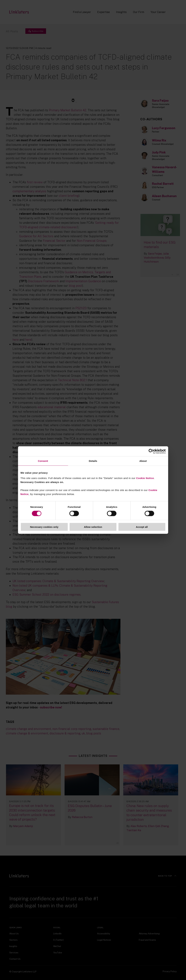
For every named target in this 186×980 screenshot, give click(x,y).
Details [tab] (93, 461)
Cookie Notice (145, 478)
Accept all (142, 527)
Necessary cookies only (44, 527)
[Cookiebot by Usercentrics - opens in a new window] (151, 451)
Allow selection (93, 527)
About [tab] (143, 461)
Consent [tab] (43, 461)
